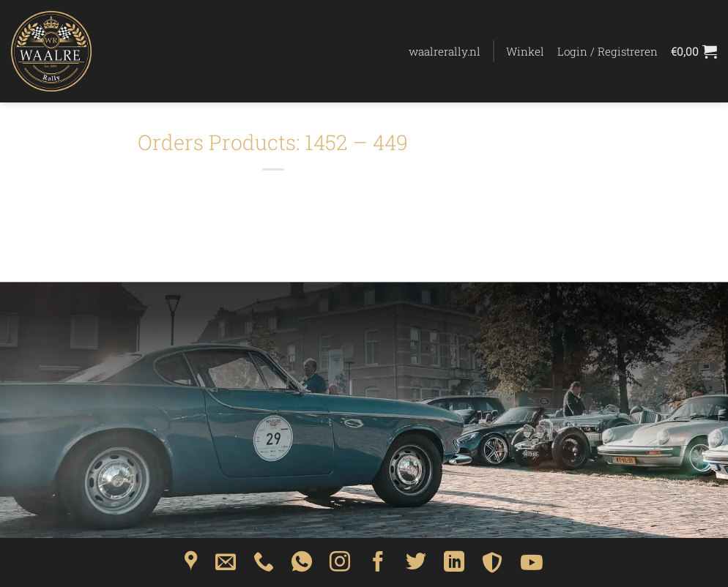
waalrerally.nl (445, 51)
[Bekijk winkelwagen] (694, 51)
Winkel (525, 51)
